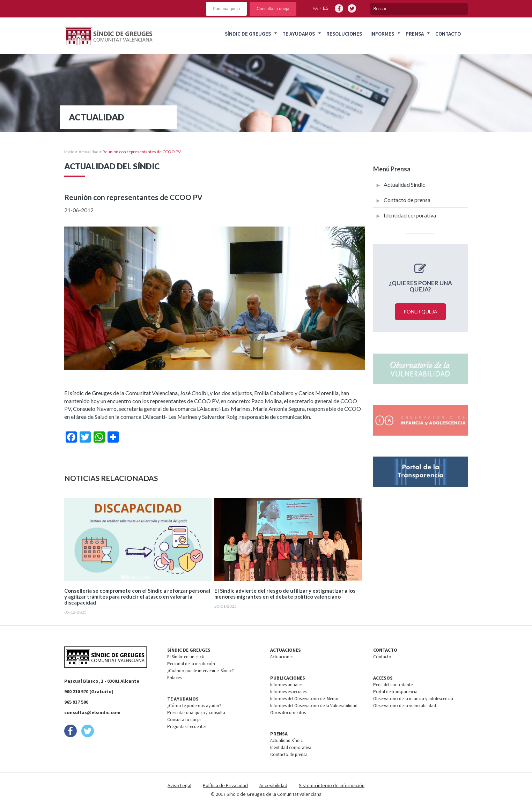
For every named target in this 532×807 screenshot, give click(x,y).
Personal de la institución (191, 664)
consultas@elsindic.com (92, 712)
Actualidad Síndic (404, 184)
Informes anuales (286, 685)
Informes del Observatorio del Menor (304, 699)
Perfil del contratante (393, 685)
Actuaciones (282, 657)
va (315, 8)
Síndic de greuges (248, 34)
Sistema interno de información (332, 785)
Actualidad (88, 152)
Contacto (448, 34)
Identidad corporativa (410, 215)
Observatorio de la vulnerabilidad (405, 706)
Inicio (69, 152)
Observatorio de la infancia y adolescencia (413, 699)
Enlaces (174, 678)
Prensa (415, 34)
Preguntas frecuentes (187, 727)
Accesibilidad (273, 785)
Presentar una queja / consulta (196, 713)
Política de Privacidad (225, 785)
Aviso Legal (179, 785)
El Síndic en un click (186, 657)
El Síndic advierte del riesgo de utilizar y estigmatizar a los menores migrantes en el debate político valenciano (285, 594)
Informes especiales (288, 692)
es (326, 8)
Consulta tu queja (273, 9)
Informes (382, 34)
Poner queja (420, 312)
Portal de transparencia (395, 692)
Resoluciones (344, 34)
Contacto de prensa (407, 200)
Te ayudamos (299, 34)
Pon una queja (226, 9)
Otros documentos (288, 713)
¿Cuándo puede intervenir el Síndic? (201, 671)
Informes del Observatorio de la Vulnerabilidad (314, 706)
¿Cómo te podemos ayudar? (194, 706)
